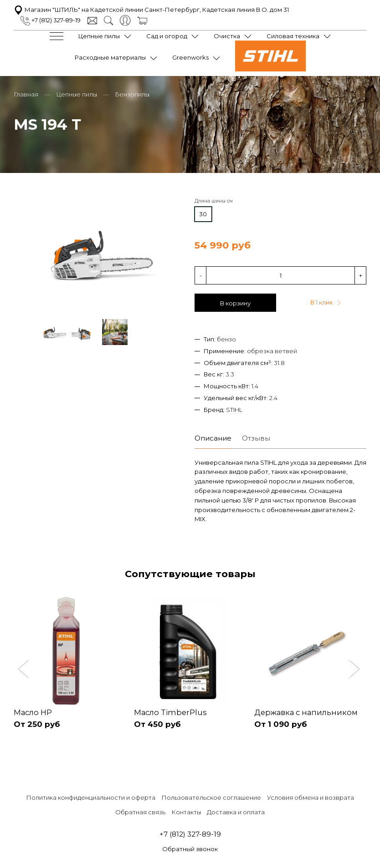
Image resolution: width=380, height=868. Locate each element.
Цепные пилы (99, 36)
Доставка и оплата (236, 811)
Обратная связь (140, 811)
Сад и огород (167, 36)
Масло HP (33, 711)
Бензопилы (132, 92)
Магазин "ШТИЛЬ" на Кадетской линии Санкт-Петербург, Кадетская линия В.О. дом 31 (151, 9)
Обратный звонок (190, 848)
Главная (26, 92)
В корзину (235, 301)
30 (203, 212)
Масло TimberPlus (171, 711)
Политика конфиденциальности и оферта (91, 797)
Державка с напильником (307, 711)
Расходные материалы (110, 57)
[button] (24, 669)
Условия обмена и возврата (311, 797)
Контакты (186, 811)
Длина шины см (214, 199)
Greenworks (190, 57)
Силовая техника (293, 36)
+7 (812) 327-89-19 (51, 20)
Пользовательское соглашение (211, 797)
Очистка (227, 36)
